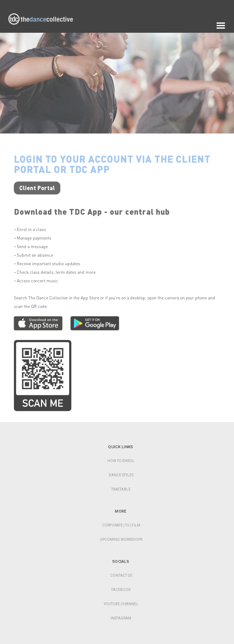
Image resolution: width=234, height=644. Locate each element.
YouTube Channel (121, 604)
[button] (221, 26)
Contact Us (121, 575)
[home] (45, 26)
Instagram (121, 618)
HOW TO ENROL (121, 461)
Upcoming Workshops (121, 540)
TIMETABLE (121, 489)
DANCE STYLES (121, 475)
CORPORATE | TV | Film (121, 525)
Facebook (121, 590)
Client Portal (37, 188)
